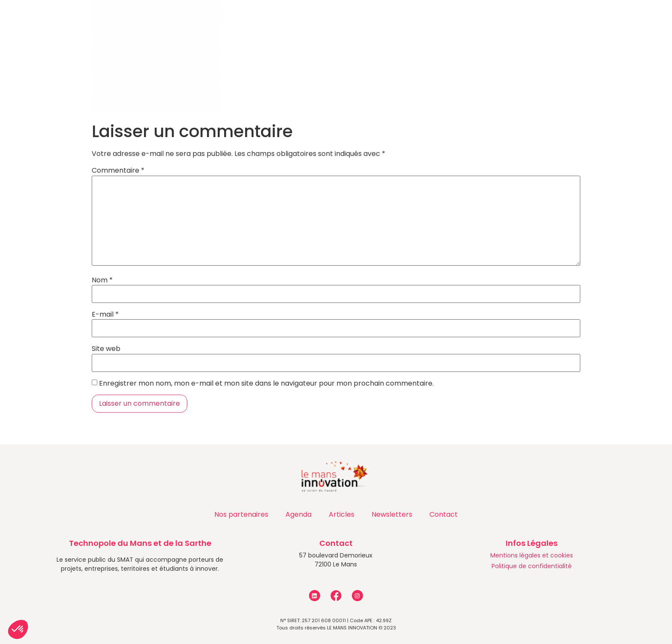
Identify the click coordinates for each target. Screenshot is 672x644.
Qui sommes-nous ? (150, 20)
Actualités (406, 20)
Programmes (336, 20)
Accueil (78, 19)
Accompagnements (249, 20)
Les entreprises (480, 20)
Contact (544, 19)
